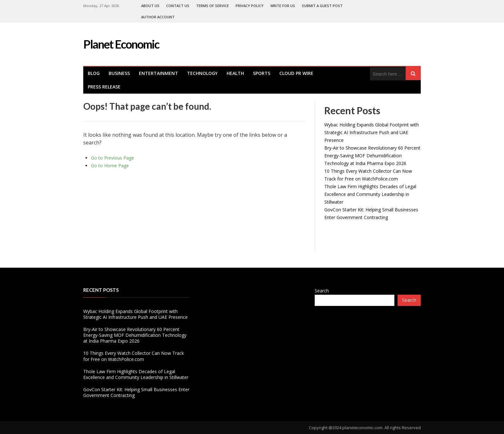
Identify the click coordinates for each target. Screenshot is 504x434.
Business (119, 73)
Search (322, 291)
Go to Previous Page (113, 158)
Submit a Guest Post (322, 6)
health (235, 73)
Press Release (104, 87)
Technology (202, 73)
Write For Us (283, 6)
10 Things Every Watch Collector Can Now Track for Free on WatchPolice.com (134, 356)
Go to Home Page (110, 166)
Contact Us (178, 6)
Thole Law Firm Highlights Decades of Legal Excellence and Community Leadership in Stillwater (370, 194)
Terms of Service (212, 6)
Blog (94, 73)
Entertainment (158, 73)
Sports (262, 73)
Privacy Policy (250, 6)
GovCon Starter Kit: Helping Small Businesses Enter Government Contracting (136, 392)
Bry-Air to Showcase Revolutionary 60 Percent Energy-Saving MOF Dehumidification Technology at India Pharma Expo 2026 (372, 156)
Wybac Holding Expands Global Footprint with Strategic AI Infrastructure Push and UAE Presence (372, 132)
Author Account (158, 17)
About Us (150, 6)
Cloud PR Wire (296, 73)
